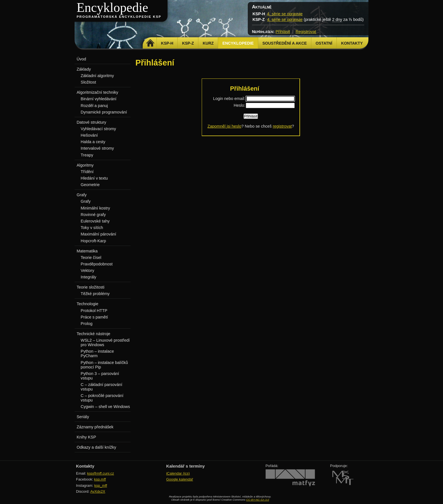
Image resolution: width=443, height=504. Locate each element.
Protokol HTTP (94, 311)
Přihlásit (283, 32)
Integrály (89, 277)
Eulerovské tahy (95, 221)
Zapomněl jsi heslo (224, 126)
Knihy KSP (86, 437)
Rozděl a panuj (94, 106)
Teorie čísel (91, 258)
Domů (150, 43)
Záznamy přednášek (95, 427)
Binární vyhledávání (99, 99)
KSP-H (167, 43)
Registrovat (306, 32)
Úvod (81, 59)
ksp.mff (100, 479)
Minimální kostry (95, 208)
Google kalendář (180, 479)
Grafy (86, 201)
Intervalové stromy (97, 148)
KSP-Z (188, 43)
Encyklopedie (112, 7)
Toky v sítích (92, 228)
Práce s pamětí (95, 317)
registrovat (282, 126)
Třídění (87, 172)
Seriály (83, 417)
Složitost (88, 82)
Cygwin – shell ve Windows (105, 407)
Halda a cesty (93, 142)
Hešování (89, 135)
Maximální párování (99, 234)
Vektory (88, 270)
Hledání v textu (94, 178)
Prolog (87, 324)
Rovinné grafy (93, 215)
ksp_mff (101, 486)
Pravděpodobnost (97, 264)
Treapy (87, 155)
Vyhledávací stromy (98, 129)
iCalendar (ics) (178, 473)
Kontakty (352, 43)
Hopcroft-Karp (94, 241)
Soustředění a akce (285, 43)
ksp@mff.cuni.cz (101, 473)
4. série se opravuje (285, 14)
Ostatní (324, 43)
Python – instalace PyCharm (97, 354)
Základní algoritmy (97, 76)
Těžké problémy (95, 294)
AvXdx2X (98, 491)
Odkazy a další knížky (96, 447)
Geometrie (90, 185)
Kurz (208, 43)
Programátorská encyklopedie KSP (119, 17)
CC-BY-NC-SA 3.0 (258, 500)
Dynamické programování (104, 112)
